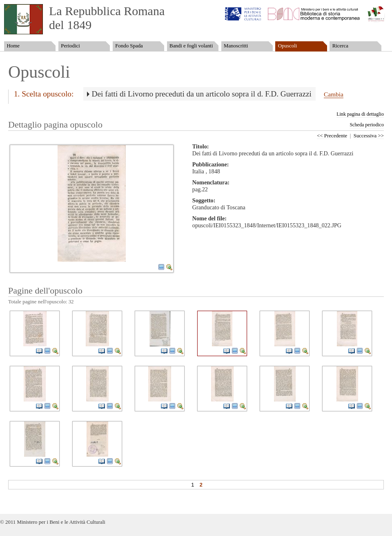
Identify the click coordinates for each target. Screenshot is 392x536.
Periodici (70, 46)
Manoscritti (236, 46)
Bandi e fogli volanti (191, 46)
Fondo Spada (129, 46)
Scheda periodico (367, 125)
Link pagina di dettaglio (360, 114)
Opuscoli (288, 46)
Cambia (334, 94)
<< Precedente (332, 136)
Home (13, 46)
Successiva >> (369, 136)
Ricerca (340, 46)
